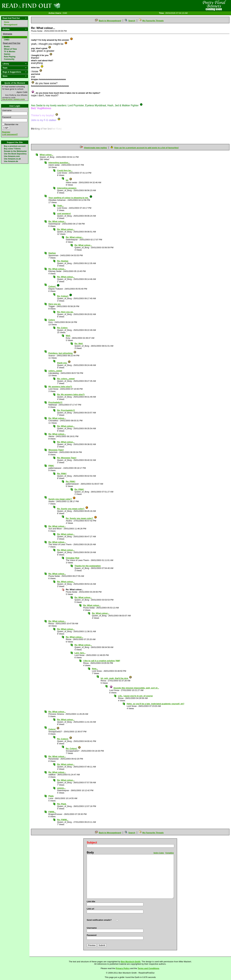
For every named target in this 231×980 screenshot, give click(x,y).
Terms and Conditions (148, 968)
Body (90, 852)
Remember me (12, 124)
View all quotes (7, 99)
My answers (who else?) (60, 387)
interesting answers (67, 188)
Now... (95, 669)
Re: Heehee (63, 261)
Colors (52, 320)
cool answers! (64, 213)
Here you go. (55, 304)
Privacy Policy (123, 968)
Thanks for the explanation (88, 566)
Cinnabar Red (73, 558)
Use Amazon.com (12, 156)
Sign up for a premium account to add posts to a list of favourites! (146, 148)
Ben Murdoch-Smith (131, 962)
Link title (91, 901)
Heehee (52, 253)
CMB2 (7, 37)
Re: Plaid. (62, 804)
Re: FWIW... (63, 820)
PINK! (51, 466)
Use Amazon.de (11, 161)
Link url (90, 909)
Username (7, 110)
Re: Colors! (65, 739)
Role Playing (10, 57)
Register (6, 132)
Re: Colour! (65, 296)
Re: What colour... (57, 221)
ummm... (61, 788)
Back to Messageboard (110, 21)
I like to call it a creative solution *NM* (102, 661)
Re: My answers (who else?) (71, 394)
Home (7, 22)
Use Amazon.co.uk (12, 159)
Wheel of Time (10, 49)
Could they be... (65, 170)
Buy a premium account (15, 146)
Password (7, 117)
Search (132, 21)
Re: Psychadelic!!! (66, 410)
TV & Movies (10, 52)
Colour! (54, 286)
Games (7, 54)
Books (7, 47)
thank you (64, 363)
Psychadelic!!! (55, 402)
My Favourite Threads (153, 21)
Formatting (170, 853)
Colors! (54, 729)
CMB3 (7, 40)
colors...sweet (55, 371)
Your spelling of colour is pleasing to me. (70, 198)
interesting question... (59, 163)
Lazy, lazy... (80, 653)
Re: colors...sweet (66, 379)
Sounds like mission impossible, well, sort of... (134, 688)
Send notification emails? (99, 920)
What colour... (46, 155)
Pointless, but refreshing (62, 353)
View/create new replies (95, 148)
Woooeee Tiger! (56, 450)
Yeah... (60, 206)
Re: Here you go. (65, 312)
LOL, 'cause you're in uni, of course (135, 696)
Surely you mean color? (62, 499)
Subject (92, 843)
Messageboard (11, 25)
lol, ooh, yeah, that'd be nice (116, 678)
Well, (68, 336)
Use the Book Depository (15, 154)
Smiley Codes (159, 853)
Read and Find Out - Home (48, 6)
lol (69, 180)
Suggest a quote (19, 99)
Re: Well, (79, 344)
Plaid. (51, 796)
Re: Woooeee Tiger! (67, 458)
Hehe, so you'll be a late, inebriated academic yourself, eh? (156, 704)
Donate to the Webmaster (15, 151)
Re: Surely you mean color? (73, 509)
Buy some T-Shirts (12, 149)
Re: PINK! (62, 474)
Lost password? (10, 134)
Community (9, 59)
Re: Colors (62, 328)
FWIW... (52, 812)
